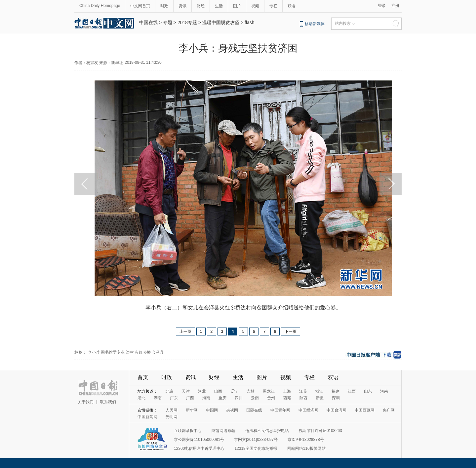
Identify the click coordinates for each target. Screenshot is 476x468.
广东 (174, 398)
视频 (255, 6)
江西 (352, 391)
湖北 (141, 398)
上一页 (185, 331)
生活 (219, 6)
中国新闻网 (147, 417)
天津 (186, 391)
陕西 (303, 398)
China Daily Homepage (100, 6)
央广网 (389, 410)
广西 (190, 398)
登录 (382, 6)
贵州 (271, 398)
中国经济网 (308, 410)
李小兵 (94, 352)
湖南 (158, 398)
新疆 (320, 398)
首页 (143, 377)
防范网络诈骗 (223, 431)
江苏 (303, 391)
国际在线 (254, 410)
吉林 (251, 391)
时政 (164, 6)
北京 (170, 391)
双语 (292, 6)
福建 (336, 391)
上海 (287, 391)
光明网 (172, 417)
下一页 (291, 331)
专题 (168, 22)
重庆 (222, 398)
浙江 (319, 391)
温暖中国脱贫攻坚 (221, 22)
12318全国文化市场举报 (256, 448)
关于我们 (86, 402)
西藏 (287, 398)
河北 (202, 391)
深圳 (336, 398)
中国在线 (148, 22)
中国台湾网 (337, 410)
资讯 (182, 6)
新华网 (192, 410)
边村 (130, 352)
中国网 (212, 410)
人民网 (172, 410)
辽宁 (234, 391)
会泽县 (158, 352)
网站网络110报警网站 (306, 448)
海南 (206, 398)
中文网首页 (140, 6)
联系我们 (108, 402)
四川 (239, 398)
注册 (395, 6)
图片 (237, 6)
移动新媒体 (315, 24)
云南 (255, 398)
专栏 (273, 6)
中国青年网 (280, 410)
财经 (201, 6)
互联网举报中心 (188, 431)
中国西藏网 (365, 410)
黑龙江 (269, 391)
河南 (384, 391)
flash (250, 22)
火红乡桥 (143, 352)
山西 (218, 391)
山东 (368, 391)
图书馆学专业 (113, 352)
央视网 (232, 410)
